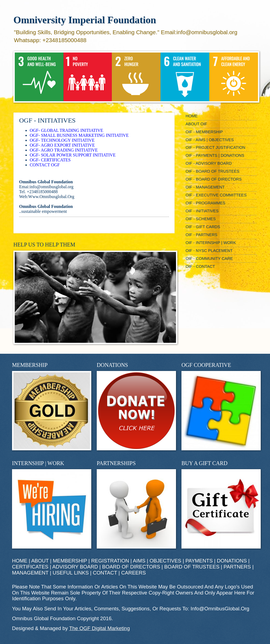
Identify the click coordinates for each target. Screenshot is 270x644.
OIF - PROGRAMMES (206, 203)
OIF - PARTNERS (201, 235)
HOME (192, 116)
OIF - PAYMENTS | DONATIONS (215, 155)
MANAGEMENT (30, 573)
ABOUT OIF (196, 124)
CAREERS (134, 573)
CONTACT (105, 573)
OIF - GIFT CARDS (203, 227)
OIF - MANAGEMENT (205, 187)
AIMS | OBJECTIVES (157, 561)
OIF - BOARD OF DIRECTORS (214, 179)
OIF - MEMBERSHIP (204, 132)
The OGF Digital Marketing (99, 628)
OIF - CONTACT (200, 266)
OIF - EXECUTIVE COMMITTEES (216, 195)
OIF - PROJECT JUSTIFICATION (215, 147)
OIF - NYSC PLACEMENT (209, 251)
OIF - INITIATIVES (202, 211)
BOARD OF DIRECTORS (131, 567)
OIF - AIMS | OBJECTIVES (210, 140)
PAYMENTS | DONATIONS (216, 561)
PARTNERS (237, 567)
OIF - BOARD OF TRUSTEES (212, 171)
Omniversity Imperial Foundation (85, 20)
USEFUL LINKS (71, 573)
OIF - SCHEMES (201, 219)
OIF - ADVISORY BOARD (209, 163)
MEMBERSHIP (70, 561)
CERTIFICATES (30, 567)
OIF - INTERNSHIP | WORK (211, 243)
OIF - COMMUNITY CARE (209, 259)
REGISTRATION (110, 561)
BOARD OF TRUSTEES (192, 567)
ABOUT (40, 561)
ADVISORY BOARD (75, 567)
